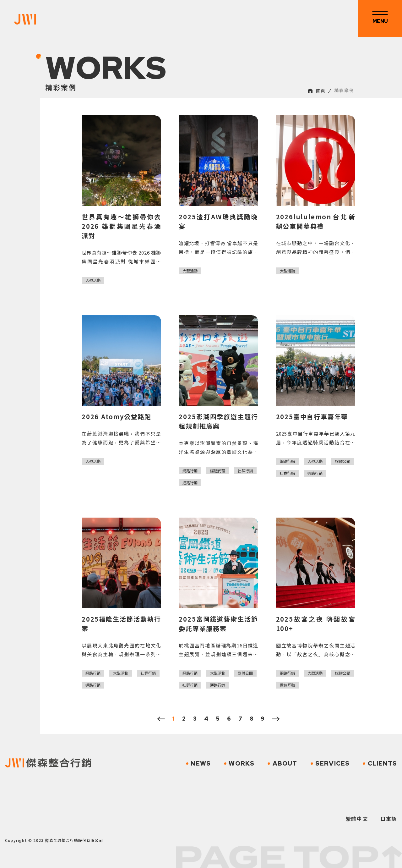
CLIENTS (380, 763)
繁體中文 (357, 819)
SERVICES (330, 763)
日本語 (389, 819)
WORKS (239, 763)
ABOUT (282, 763)
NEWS (198, 763)
